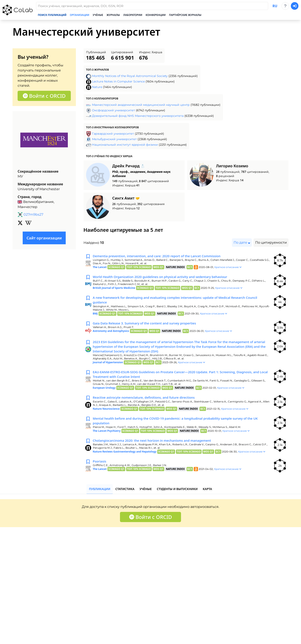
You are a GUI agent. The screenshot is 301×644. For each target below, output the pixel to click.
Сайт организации (44, 238)
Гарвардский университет (113, 134)
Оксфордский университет (114, 110)
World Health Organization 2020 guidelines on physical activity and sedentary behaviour (164, 277)
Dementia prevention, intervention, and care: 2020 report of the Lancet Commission (161, 256)
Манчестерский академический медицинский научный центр (141, 105)
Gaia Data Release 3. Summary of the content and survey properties (148, 325)
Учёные (98, 15)
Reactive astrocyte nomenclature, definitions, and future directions (147, 401)
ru (275, 6)
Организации (79, 15)
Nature (97, 87)
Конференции (156, 15)
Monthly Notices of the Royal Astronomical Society (130, 76)
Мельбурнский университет (114, 139)
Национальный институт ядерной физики (125, 145)
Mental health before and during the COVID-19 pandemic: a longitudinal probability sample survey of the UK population (180, 425)
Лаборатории (133, 15)
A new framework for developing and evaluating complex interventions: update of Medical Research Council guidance (180, 301)
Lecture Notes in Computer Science (118, 81)
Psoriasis (100, 467)
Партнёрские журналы (185, 15)
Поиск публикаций (52, 15)
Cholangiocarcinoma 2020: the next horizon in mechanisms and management (156, 445)
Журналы (113, 15)
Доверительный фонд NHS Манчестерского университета (138, 116)
